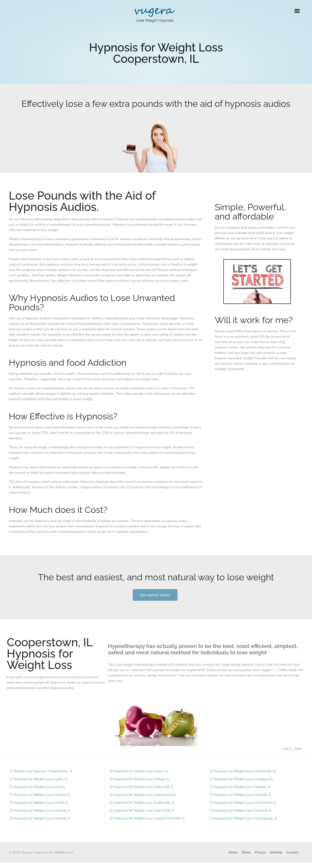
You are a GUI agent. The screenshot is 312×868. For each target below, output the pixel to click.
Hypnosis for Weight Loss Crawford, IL (243, 810)
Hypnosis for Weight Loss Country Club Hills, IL (149, 818)
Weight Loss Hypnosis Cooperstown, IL (43, 771)
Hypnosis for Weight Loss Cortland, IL (42, 818)
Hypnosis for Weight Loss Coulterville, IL (144, 802)
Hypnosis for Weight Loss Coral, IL (39, 787)
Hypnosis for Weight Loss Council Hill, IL (144, 810)
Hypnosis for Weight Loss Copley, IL (41, 779)
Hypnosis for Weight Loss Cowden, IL (242, 787)
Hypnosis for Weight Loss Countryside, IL (245, 771)
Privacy (260, 852)
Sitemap (276, 852)
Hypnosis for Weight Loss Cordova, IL (42, 795)
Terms (246, 852)
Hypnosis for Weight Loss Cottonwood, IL (145, 795)
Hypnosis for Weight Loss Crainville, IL (243, 795)
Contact (292, 852)
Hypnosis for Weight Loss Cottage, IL (142, 779)
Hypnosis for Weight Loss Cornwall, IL (42, 810)
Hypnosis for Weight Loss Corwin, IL (141, 771)
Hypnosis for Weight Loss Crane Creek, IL (245, 802)
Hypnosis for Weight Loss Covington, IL (244, 779)
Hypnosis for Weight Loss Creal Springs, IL (246, 818)
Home (233, 852)
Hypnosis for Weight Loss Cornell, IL (41, 802)
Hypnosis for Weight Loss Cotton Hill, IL (144, 787)
